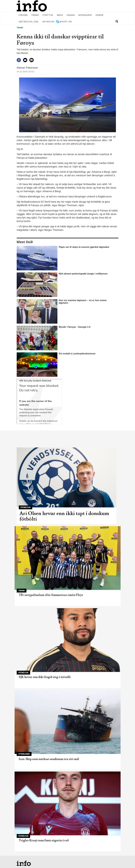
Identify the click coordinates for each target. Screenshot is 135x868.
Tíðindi (35, 15)
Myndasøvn (85, 15)
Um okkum (48, 22)
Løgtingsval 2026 (29, 22)
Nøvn (60, 15)
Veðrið (99, 15)
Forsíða (23, 15)
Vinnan (71, 15)
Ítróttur (48, 15)
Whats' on (66, 22)
